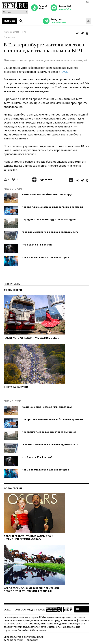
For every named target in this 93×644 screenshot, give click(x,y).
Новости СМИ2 (12, 284)
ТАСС (64, 72)
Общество (10, 37)
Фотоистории (13, 290)
